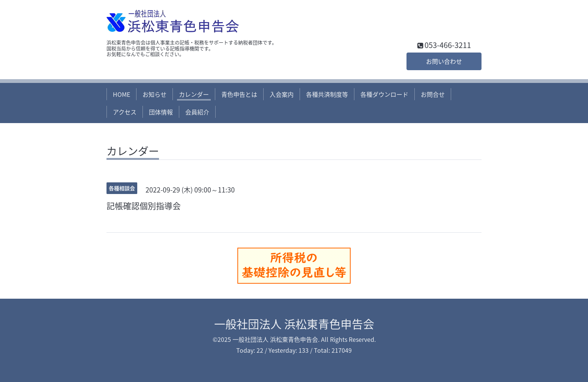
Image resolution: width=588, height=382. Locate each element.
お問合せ (433, 94)
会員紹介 (197, 112)
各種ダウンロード (384, 94)
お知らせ (154, 94)
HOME (121, 94)
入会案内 (282, 94)
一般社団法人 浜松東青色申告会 (294, 324)
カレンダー (194, 94)
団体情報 (161, 112)
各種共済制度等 (327, 94)
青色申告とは (239, 94)
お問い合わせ (444, 61)
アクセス (125, 112)
